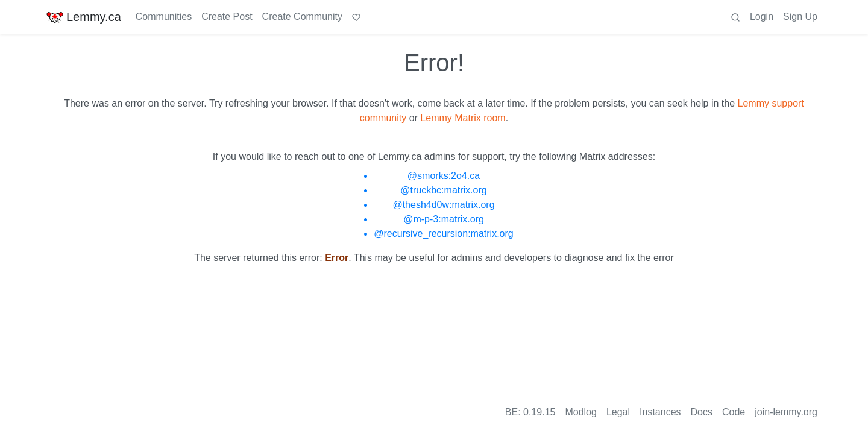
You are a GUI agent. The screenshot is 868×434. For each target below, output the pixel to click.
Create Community (302, 17)
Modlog (580, 412)
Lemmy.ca (83, 17)
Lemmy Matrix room (463, 118)
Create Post (227, 17)
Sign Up (800, 17)
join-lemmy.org (786, 412)
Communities (164, 17)
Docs (702, 412)
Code (734, 412)
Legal (618, 412)
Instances (660, 412)
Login (762, 17)
